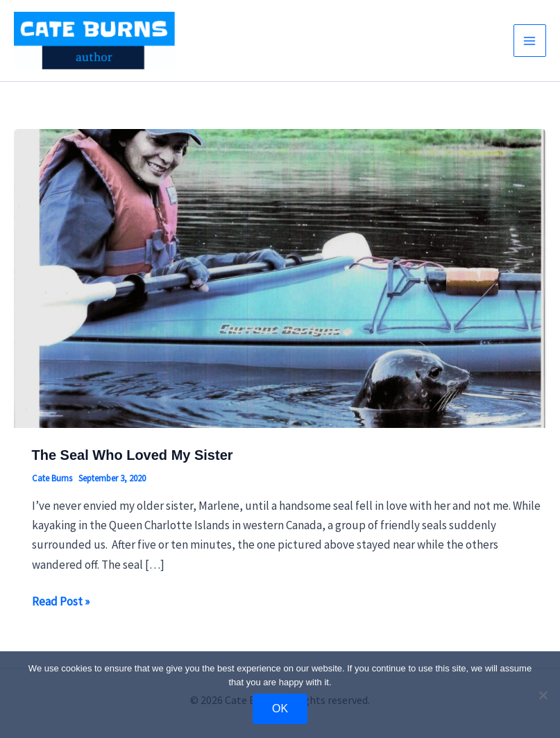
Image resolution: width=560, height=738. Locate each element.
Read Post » (61, 601)
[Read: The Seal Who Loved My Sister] (280, 277)
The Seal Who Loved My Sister (133, 455)
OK (280, 709)
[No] (543, 695)
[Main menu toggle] (530, 41)
